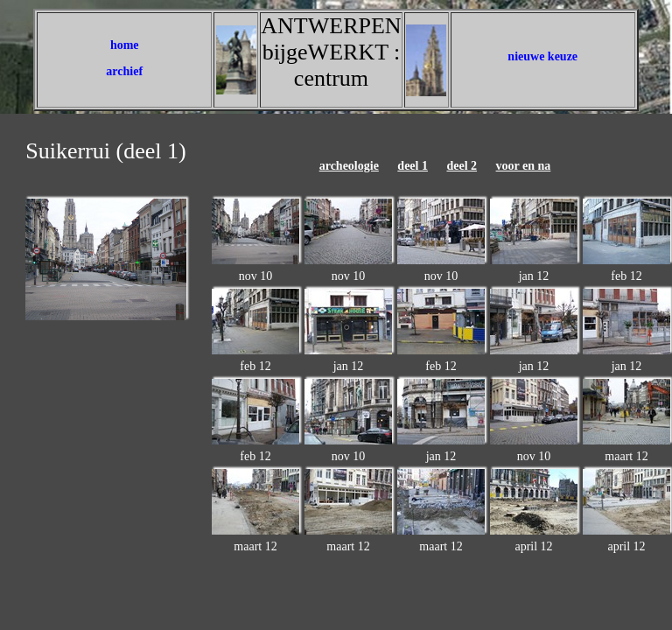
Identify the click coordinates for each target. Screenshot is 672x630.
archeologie (349, 166)
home (125, 45)
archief (124, 71)
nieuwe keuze (542, 56)
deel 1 (413, 166)
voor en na (524, 166)
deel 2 (462, 166)
